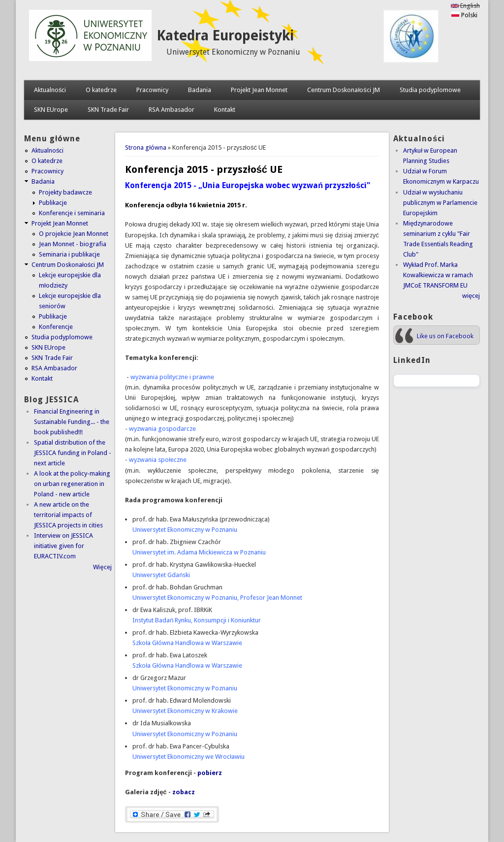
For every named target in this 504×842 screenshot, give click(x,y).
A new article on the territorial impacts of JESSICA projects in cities (68, 515)
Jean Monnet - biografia (73, 244)
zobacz (184, 792)
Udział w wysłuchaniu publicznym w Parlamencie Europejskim (440, 203)
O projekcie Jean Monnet (74, 234)
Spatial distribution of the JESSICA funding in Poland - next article (73, 453)
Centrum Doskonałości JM (343, 90)
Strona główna (146, 147)
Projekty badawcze (65, 192)
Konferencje (56, 327)
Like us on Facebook (445, 336)
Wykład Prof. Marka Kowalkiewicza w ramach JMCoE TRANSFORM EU (438, 275)
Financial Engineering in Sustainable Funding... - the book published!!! (72, 422)
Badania (200, 90)
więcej (471, 296)
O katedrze (101, 90)
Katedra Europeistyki (225, 36)
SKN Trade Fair (108, 110)
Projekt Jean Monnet (259, 90)
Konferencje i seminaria (72, 213)
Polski (464, 15)
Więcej (102, 567)
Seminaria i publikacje (69, 254)
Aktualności (50, 90)
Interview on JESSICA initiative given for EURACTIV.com (63, 546)
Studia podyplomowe (430, 90)
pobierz (210, 773)
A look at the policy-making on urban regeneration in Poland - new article (72, 484)
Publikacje (53, 203)
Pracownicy (152, 90)
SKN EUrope (51, 110)
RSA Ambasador (172, 110)
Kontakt (225, 110)
